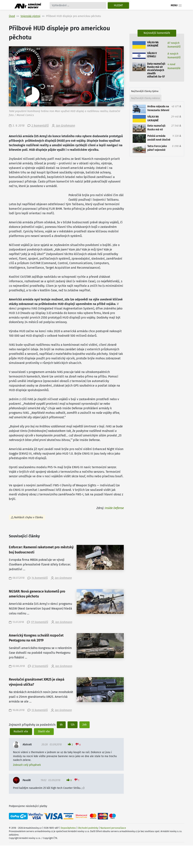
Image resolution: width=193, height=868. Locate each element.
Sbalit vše (44, 731)
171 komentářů (40, 622)
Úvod (12, 16)
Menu (176, 5)
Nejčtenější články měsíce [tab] (145, 98)
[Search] (78, 5)
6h (61, 725)
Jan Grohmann (65, 126)
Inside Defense (114, 508)
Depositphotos (68, 828)
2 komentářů (40, 126)
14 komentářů (40, 578)
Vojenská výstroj (30, 16)
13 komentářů (40, 710)
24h (85, 725)
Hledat (118, 5)
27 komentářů (40, 666)
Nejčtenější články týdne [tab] (145, 91)
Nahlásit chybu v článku (29, 517)
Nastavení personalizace (113, 828)
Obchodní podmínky (88, 828)
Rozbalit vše (21, 731)
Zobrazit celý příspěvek (27, 765)
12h (73, 725)
